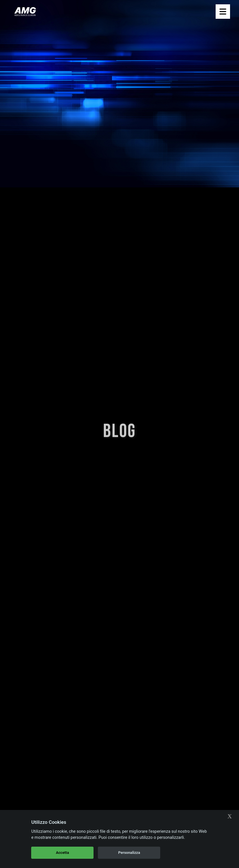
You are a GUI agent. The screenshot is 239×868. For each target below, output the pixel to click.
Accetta (62, 853)
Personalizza (129, 853)
